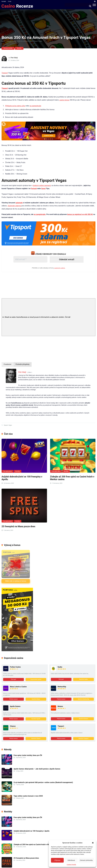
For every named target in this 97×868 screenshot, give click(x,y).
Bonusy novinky (8, 48)
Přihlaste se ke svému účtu (15, 106)
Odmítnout (71, 860)
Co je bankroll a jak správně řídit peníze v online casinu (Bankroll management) (43, 782)
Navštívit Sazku (84, 679)
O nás (10, 1)
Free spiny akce (7, 471)
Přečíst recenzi (14, 699)
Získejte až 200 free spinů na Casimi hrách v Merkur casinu (36, 845)
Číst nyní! (13, 679)
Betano (60, 706)
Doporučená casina (36, 679)
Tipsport (5, 73)
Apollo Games (15, 706)
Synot (43, 189)
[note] (48, 317)
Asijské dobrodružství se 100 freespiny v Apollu (31, 831)
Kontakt (4, 1)
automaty (19, 203)
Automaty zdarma (14, 206)
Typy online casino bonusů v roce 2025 (28, 796)
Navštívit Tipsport (84, 738)
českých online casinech (42, 186)
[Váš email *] (30, 259)
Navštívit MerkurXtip (84, 699)
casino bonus (64, 100)
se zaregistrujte (35, 106)
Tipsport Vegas (8, 425)
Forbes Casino (15, 667)
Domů (3, 41)
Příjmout (57, 860)
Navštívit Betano (83, 719)
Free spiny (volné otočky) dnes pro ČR (28, 755)
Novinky (9, 41)
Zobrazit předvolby (86, 860)
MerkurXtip (62, 687)
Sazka (60, 667)
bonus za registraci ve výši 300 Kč (80, 214)
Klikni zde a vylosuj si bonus (16, 581)
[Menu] (94, 5)
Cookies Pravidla (71, 865)
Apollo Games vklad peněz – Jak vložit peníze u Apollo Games (37, 769)
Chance (13, 726)
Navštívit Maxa (36, 699)
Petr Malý (14, 58)
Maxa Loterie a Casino (18, 687)
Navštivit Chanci (36, 738)
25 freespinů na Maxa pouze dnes (18, 526)
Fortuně (34, 189)
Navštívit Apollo (36, 719)
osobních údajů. (60, 268)
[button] (93, 843)
